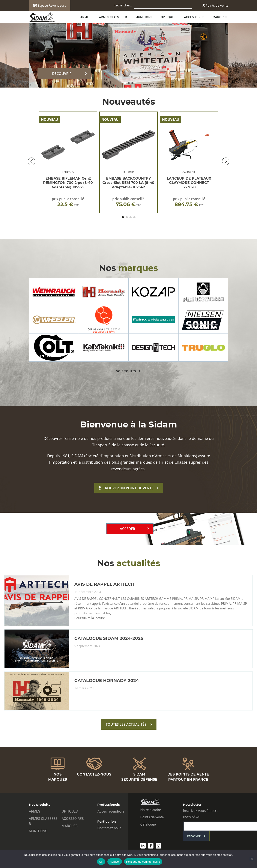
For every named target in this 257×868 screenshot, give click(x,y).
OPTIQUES (168, 17)
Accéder (127, 529)
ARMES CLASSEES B (113, 17)
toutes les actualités (126, 724)
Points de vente (215, 5)
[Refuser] (252, 859)
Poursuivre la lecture (90, 618)
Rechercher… (123, 5)
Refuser (115, 862)
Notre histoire (150, 810)
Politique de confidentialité (143, 862)
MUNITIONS (144, 17)
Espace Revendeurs (50, 5)
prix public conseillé (68, 202)
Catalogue (148, 824)
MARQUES (220, 17)
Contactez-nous (109, 828)
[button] (125, 83)
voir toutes (126, 371)
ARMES (85, 17)
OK (101, 862)
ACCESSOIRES (194, 17)
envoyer (194, 836)
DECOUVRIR (62, 74)
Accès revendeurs (111, 811)
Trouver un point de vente (126, 488)
